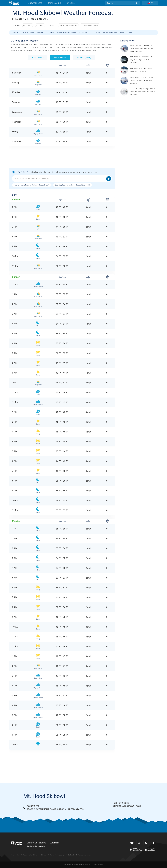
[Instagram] (146, 843)
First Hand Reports (67, 33)
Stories (71, 3)
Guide (16, 33)
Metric (57, 855)
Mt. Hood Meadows (68, 25)
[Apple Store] (150, 850)
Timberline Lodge (90, 25)
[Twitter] (139, 843)
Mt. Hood (28, 25)
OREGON (17, 19)
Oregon (40, 25)
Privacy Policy (15, 855)
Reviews (83, 33)
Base (38, 58)
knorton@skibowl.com (127, 806)
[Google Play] (136, 850)
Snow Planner (110, 33)
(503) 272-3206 (121, 803)
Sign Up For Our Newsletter (36, 846)
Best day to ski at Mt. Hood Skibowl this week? (73, 185)
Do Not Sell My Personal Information (80, 855)
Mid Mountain (60, 58)
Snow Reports (35, 3)
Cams (51, 33)
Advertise (55, 843)
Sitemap (44, 855)
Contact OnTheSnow (36, 843)
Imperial (62, 855)
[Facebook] (153, 843)
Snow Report (28, 33)
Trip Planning (55, 3)
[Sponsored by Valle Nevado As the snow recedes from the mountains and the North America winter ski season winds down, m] (143, 48)
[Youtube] (132, 843)
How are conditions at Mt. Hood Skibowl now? (32, 185)
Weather (41, 33)
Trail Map (95, 33)
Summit (84, 58)
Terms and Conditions (30, 855)
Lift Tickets (126, 33)
